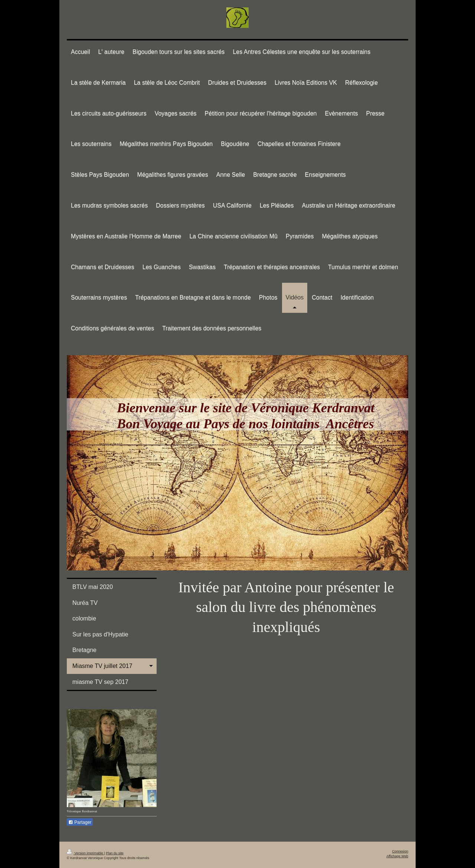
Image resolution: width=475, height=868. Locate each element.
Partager (80, 822)
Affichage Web (397, 856)
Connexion (400, 851)
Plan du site (115, 853)
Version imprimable (85, 853)
